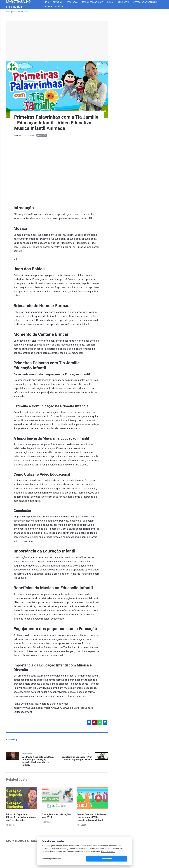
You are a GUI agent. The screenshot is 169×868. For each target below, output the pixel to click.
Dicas (112, 2)
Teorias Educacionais (95, 2)
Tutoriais (60, 2)
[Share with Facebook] (88, 723)
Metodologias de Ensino (147, 2)
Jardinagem (125, 2)
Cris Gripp (19, 135)
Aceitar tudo (119, 859)
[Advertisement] (57, 41)
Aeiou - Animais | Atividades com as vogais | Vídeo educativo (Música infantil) (92, 818)
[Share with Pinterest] (94, 723)
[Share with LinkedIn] (105, 723)
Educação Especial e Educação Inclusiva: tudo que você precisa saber (19, 818)
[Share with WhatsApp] (99, 723)
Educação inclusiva (55, 6)
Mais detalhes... (108, 852)
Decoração (74, 2)
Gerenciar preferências (51, 859)
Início (48, 2)
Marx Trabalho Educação (26, 842)
